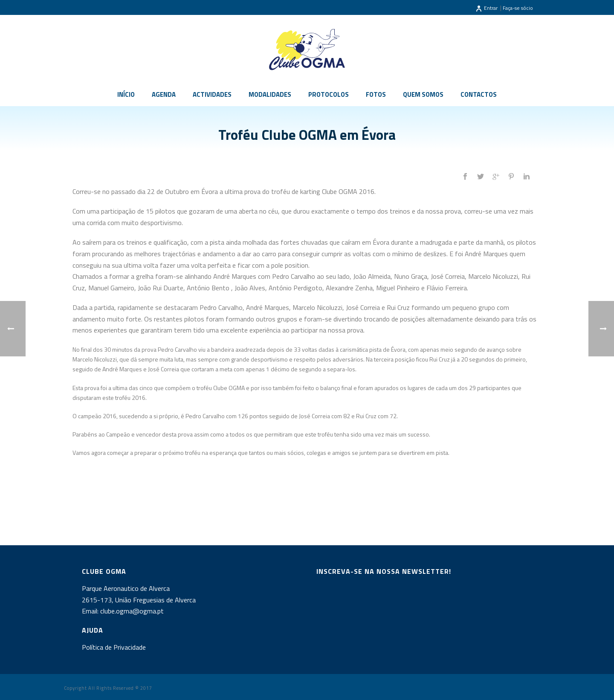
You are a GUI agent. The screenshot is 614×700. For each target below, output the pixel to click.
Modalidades (270, 94)
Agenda (164, 94)
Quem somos (423, 94)
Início (126, 94)
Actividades (212, 94)
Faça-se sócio (518, 8)
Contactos (479, 94)
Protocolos (329, 94)
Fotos (376, 94)
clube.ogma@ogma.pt (133, 611)
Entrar (487, 8)
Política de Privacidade (114, 647)
